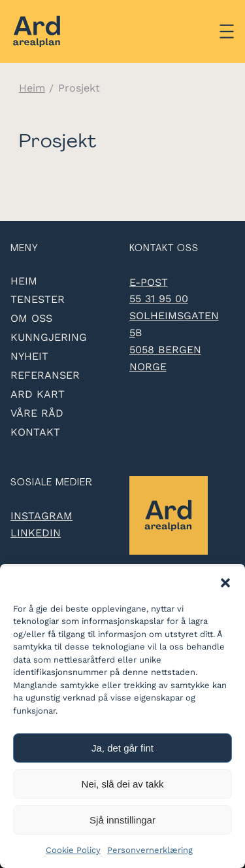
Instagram (41, 516)
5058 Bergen (165, 350)
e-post (149, 282)
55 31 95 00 (159, 299)
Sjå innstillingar (122, 820)
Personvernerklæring (150, 850)
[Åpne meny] (227, 31)
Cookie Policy (73, 850)
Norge (148, 367)
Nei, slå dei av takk (123, 784)
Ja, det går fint (122, 748)
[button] (225, 583)
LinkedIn (36, 533)
